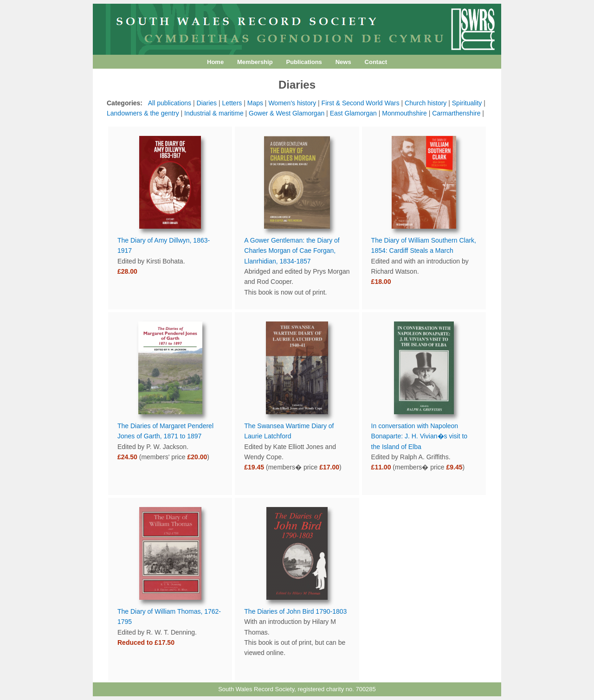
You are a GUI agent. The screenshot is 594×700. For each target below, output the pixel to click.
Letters (232, 103)
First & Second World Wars (361, 103)
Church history (426, 103)
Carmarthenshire (456, 113)
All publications (170, 103)
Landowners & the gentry (143, 113)
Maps (255, 103)
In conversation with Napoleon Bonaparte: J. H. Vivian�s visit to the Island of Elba (420, 436)
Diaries (207, 103)
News (343, 62)
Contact (376, 62)
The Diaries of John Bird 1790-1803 (295, 611)
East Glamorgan (353, 113)
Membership (255, 62)
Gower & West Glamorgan (287, 113)
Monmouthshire (404, 113)
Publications (304, 62)
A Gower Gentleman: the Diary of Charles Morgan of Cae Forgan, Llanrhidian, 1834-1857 (292, 251)
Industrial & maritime (214, 113)
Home (215, 62)
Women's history (292, 103)
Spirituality (467, 103)
